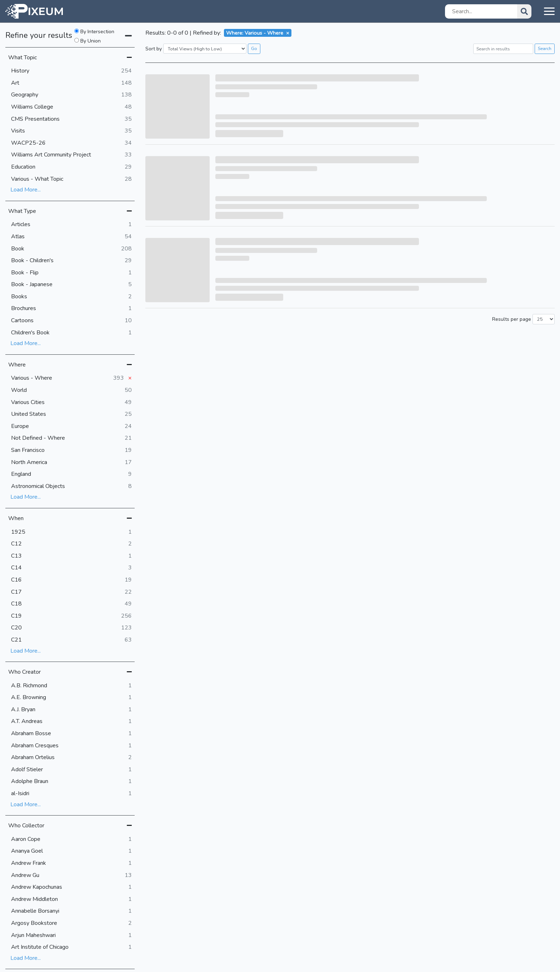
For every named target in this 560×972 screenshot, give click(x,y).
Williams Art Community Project (71, 155)
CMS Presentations (71, 119)
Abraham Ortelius (71, 758)
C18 (71, 604)
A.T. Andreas (71, 722)
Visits (71, 131)
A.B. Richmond (71, 686)
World (71, 390)
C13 (71, 556)
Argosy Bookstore (71, 923)
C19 (71, 616)
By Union (87, 41)
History (71, 71)
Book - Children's (71, 261)
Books (71, 297)
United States (71, 414)
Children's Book (71, 333)
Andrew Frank (71, 863)
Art (71, 83)
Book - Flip (71, 273)
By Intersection (94, 32)
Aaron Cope (71, 839)
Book (71, 249)
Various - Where (71, 378)
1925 (71, 532)
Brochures (71, 309)
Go (254, 48)
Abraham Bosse (71, 734)
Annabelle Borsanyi (71, 911)
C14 (71, 568)
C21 (71, 640)
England (71, 474)
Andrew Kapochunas (71, 887)
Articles (71, 225)
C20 (71, 628)
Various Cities (71, 403)
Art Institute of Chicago (71, 947)
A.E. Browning (71, 698)
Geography (71, 95)
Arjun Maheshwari (71, 936)
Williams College (71, 107)
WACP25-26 (71, 143)
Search (545, 48)
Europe (71, 427)
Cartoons (71, 321)
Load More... (26, 190)
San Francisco (71, 450)
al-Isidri (71, 794)
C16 (71, 580)
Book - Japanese (71, 285)
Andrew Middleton (71, 899)
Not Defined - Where (71, 438)
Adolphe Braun (71, 782)
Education (71, 167)
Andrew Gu (71, 876)
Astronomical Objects (71, 487)
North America (71, 463)
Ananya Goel (71, 851)
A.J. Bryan (71, 710)
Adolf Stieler (71, 770)
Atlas (71, 237)
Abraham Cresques (71, 746)
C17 (71, 592)
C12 (71, 544)
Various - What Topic (71, 179)
